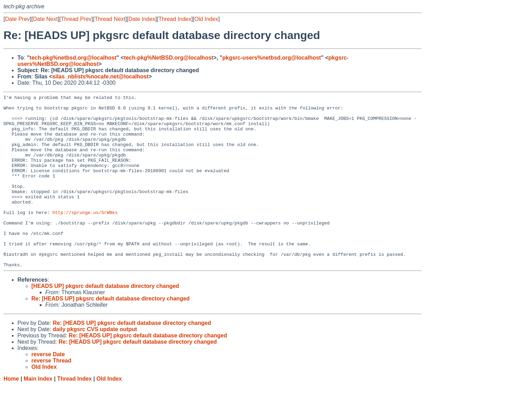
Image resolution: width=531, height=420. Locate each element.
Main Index (38, 413)
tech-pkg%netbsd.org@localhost (73, 58)
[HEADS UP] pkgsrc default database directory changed (105, 320)
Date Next (45, 19)
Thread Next (110, 19)
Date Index (142, 19)
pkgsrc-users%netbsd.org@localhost (272, 58)
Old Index (206, 19)
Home (11, 413)
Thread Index (175, 19)
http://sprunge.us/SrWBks (85, 236)
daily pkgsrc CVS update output (95, 364)
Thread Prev (76, 19)
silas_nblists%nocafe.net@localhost (100, 77)
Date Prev (17, 19)
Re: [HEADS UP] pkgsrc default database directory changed (110, 333)
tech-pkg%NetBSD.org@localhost (169, 58)
